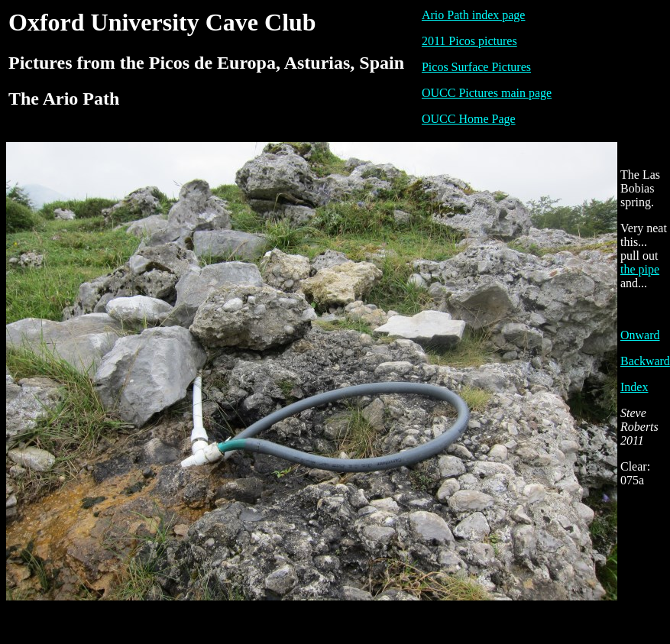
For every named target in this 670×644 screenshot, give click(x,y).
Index (634, 387)
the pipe (640, 269)
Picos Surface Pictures (476, 67)
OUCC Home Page (469, 119)
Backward (645, 361)
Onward (640, 335)
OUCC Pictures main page (487, 93)
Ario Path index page (474, 15)
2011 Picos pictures (469, 41)
